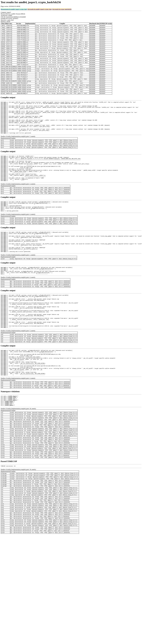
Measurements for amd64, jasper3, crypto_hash (14, 9)
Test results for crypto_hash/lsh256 (62, 9)
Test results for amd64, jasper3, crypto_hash (40, 9)
